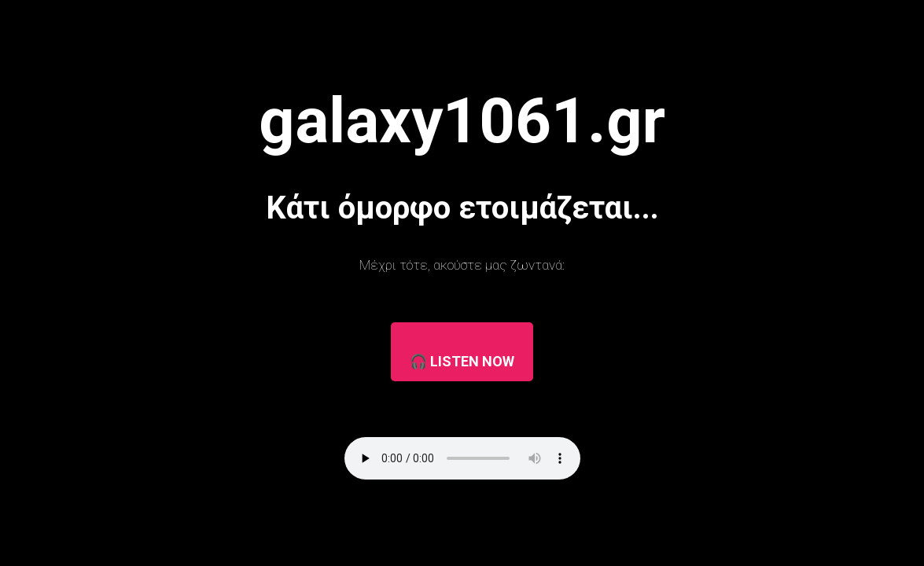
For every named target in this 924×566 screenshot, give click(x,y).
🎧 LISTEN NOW (462, 361)
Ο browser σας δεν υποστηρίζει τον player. (462, 458)
